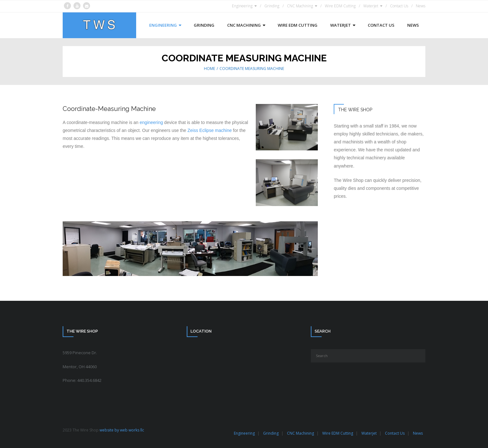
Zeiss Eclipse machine (209, 130)
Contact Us (399, 6)
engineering (151, 122)
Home (209, 69)
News (421, 6)
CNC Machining (300, 6)
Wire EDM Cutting (340, 6)
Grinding (272, 6)
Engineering (242, 6)
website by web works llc (122, 430)
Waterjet (371, 6)
